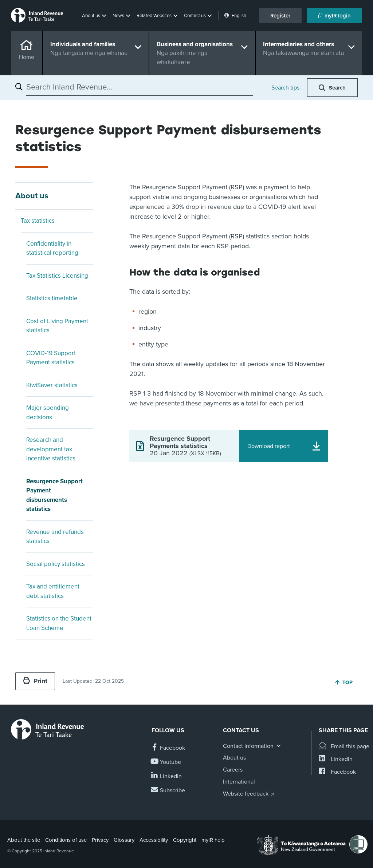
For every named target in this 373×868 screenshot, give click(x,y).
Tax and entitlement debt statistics (53, 591)
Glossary (124, 840)
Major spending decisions (48, 413)
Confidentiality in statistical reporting (52, 248)
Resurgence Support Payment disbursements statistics (54, 495)
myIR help (213, 840)
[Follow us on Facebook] (168, 748)
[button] (95, 16)
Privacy (100, 840)
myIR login (335, 16)
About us (32, 196)
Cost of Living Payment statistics (57, 326)
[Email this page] (344, 747)
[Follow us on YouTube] (166, 762)
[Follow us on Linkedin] (167, 776)
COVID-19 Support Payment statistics (51, 358)
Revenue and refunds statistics (55, 537)
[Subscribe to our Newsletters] (168, 791)
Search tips (285, 88)
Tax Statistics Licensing (57, 276)
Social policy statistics (56, 564)
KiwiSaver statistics (52, 385)
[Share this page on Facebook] (337, 772)
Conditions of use (66, 840)
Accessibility (154, 840)
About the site (24, 840)
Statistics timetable (52, 298)
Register (280, 16)
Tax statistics (38, 221)
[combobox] (140, 87)
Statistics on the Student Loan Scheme (59, 623)
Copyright (185, 840)
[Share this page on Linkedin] (336, 759)
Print (35, 681)
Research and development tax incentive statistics (51, 449)
